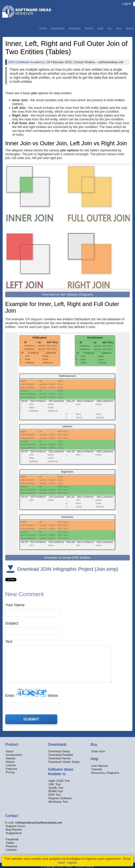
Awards (11, 758)
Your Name (15, 605)
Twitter (10, 843)
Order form (98, 751)
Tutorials (97, 769)
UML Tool (54, 784)
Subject (12, 623)
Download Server (60, 758)
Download (58, 28)
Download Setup (59, 751)
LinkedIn (11, 850)
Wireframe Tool (58, 802)
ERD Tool (55, 795)
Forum (89, 28)
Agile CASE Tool (59, 781)
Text (9, 642)
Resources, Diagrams (105, 773)
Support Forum (15, 826)
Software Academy (31, 62)
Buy (119, 28)
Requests (75, 28)
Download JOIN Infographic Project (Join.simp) (68, 569)
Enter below (32, 693)
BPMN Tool (56, 791)
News (43, 28)
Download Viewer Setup (64, 762)
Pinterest (11, 846)
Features (11, 769)
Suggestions (14, 833)
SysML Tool (56, 788)
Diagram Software (60, 798)
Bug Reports (14, 830)
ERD (12, 62)
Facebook (12, 839)
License (11, 765)
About (129, 28)
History (10, 762)
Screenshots (14, 755)
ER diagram (34, 319)
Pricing (10, 772)
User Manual (99, 766)
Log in (127, 4)
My (110, 28)
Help (100, 28)
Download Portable (61, 755)
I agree (72, 863)
